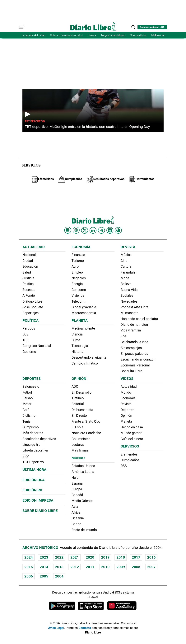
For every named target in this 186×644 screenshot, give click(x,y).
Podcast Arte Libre (135, 307)
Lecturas (78, 445)
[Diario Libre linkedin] (93, 230)
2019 (105, 557)
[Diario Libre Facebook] (68, 230)
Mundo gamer (131, 433)
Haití (75, 478)
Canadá (77, 495)
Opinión (79, 379)
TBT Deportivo (35, 121)
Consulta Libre (131, 371)
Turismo (78, 261)
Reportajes (30, 313)
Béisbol (28, 398)
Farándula (128, 272)
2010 (105, 567)
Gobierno (29, 352)
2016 (151, 557)
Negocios (79, 278)
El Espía (77, 427)
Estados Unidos (83, 466)
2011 (90, 567)
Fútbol (27, 392)
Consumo (79, 290)
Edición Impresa (38, 500)
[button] (133, 27)
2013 (59, 567)
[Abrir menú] (21, 27)
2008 (136, 567)
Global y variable (84, 307)
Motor (27, 404)
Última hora (34, 470)
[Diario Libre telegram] (101, 230)
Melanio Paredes (161, 35)
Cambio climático (85, 363)
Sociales (127, 296)
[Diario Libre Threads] (110, 230)
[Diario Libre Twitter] (85, 230)
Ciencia (77, 334)
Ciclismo (29, 416)
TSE (25, 340)
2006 (29, 576)
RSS (124, 466)
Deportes (32, 379)
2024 (29, 557)
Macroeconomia (84, 313)
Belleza (126, 284)
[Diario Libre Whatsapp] (118, 230)
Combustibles (138, 35)
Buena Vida (129, 290)
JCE (25, 334)
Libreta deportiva (35, 450)
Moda (125, 278)
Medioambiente (83, 328)
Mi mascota (130, 313)
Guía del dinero (132, 439)
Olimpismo (31, 427)
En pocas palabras (134, 354)
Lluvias (92, 35)
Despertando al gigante (89, 357)
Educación (30, 266)
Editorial (78, 404)
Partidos (29, 328)
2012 (75, 567)
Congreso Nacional (37, 346)
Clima (76, 340)
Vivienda (78, 296)
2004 (59, 576)
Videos (127, 379)
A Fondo (29, 296)
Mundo (78, 458)
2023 (44, 557)
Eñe (123, 336)
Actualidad (34, 247)
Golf (26, 410)
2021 (75, 557)
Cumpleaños (130, 460)
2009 (121, 567)
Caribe (76, 524)
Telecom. (78, 301)
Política (28, 284)
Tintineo (78, 398)
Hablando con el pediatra (139, 319)
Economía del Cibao (34, 35)
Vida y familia (131, 330)
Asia (75, 507)
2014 (44, 567)
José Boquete (33, 307)
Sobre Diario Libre (40, 511)
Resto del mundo (84, 530)
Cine (124, 261)
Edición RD (32, 490)
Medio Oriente (82, 501)
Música (126, 255)
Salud (27, 272)
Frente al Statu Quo (86, 421)
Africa (76, 512)
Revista (128, 247)
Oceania (78, 518)
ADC (75, 387)
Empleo (77, 272)
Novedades (129, 301)
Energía (77, 284)
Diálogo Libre (32, 301)
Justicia (28, 278)
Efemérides (129, 454)
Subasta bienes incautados (66, 35)
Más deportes (33, 433)
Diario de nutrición (134, 325)
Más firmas (80, 450)
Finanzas (78, 255)
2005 (44, 576)
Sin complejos (131, 348)
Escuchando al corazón (138, 359)
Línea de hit (31, 445)
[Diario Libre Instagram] (76, 230)
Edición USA (34, 480)
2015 (29, 567)
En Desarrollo (81, 392)
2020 (90, 557)
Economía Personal (135, 365)
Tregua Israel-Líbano (113, 35)
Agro (75, 266)
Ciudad (28, 261)
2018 (121, 557)
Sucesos (29, 290)
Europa (77, 489)
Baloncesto (31, 387)
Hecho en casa (132, 427)
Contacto (85, 628)
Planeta (80, 320)
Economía (81, 247)
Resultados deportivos (39, 439)
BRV (26, 456)
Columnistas (81, 439)
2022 (59, 557)
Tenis (26, 421)
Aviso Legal (56, 628)
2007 (151, 567)
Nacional (29, 255)
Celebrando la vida (134, 342)
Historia (77, 352)
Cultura (126, 266)
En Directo (79, 416)
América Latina (83, 472)
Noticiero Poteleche (86, 433)
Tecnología (80, 346)
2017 (136, 557)
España (77, 483)
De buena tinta (82, 410)
